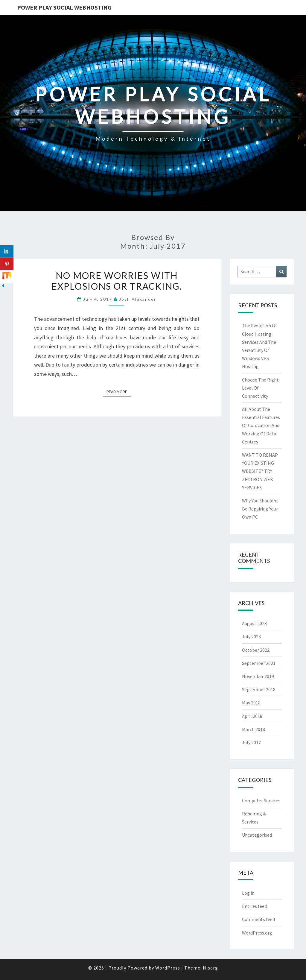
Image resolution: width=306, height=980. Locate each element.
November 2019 (258, 676)
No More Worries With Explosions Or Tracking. (117, 281)
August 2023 (254, 623)
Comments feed (258, 919)
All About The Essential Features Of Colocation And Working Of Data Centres (261, 425)
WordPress (168, 968)
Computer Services (261, 800)
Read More (119, 391)
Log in (248, 893)
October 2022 (256, 650)
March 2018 (254, 729)
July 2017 (251, 742)
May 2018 (251, 703)
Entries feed (254, 906)
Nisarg (210, 968)
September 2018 (259, 689)
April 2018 (252, 716)
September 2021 (259, 663)
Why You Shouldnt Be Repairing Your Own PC (260, 509)
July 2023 (251, 636)
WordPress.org (257, 933)
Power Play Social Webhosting (64, 7)
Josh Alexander (138, 299)
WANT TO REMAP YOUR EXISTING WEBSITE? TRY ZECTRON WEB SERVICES (260, 471)
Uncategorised (257, 835)
